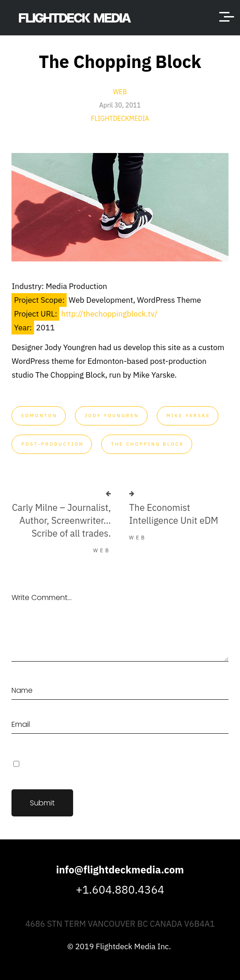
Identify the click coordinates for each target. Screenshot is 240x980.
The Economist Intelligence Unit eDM (174, 514)
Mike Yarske (189, 416)
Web (120, 92)
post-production (52, 444)
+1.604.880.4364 (120, 889)
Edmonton (39, 416)
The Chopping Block (147, 444)
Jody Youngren (112, 416)
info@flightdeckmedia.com (120, 870)
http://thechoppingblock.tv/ (109, 314)
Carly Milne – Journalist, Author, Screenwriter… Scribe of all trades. (61, 520)
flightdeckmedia (120, 119)
